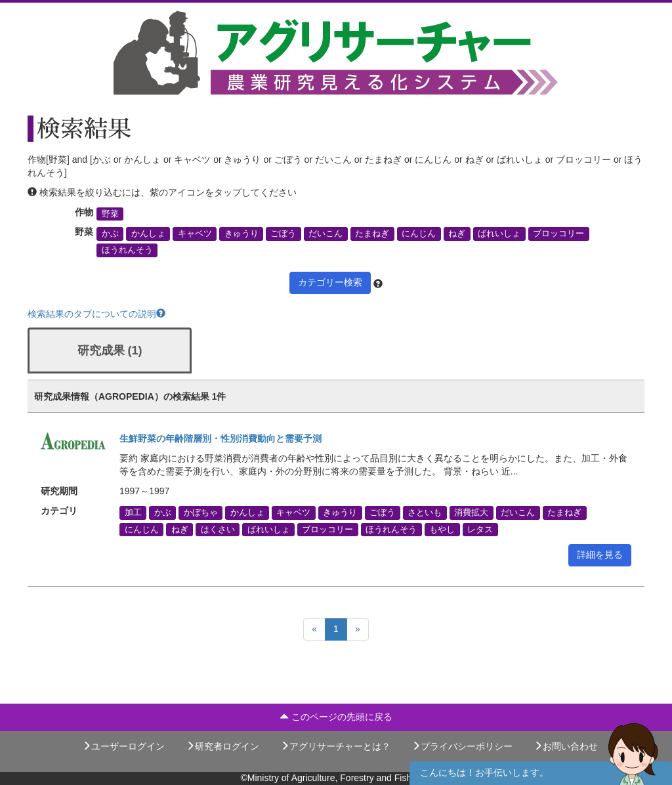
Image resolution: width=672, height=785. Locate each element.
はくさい (218, 529)
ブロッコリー (558, 234)
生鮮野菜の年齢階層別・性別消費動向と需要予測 (220, 438)
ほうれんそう (127, 250)
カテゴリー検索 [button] (330, 282)
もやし (442, 529)
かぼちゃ (201, 513)
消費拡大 (471, 513)
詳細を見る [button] (600, 555)
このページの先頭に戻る (336, 717)
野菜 (110, 214)
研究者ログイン (222, 746)
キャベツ (195, 234)
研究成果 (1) (110, 350)
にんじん (419, 234)
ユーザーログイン (123, 746)
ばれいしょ (499, 234)
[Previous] (314, 629)
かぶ (110, 234)
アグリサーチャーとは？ (335, 746)
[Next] (358, 629)
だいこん (325, 234)
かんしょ (148, 234)
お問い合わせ (566, 746)
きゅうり (241, 234)
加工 (133, 513)
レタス (480, 529)
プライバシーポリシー (462, 746)
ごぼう (283, 234)
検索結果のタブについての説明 (96, 314)
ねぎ (457, 234)
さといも (425, 513)
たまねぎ (372, 234)
